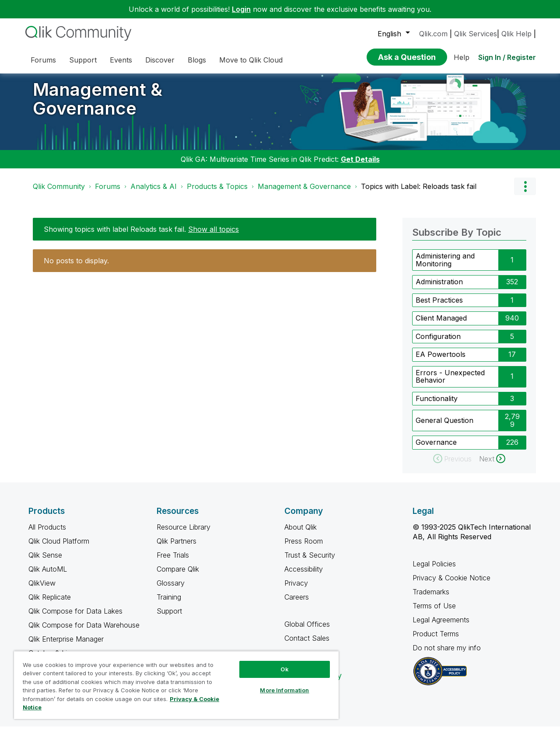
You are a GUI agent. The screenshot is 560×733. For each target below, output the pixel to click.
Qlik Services (476, 34)
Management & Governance (98, 105)
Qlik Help (516, 34)
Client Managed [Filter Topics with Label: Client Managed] (441, 325)
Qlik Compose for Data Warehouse (84, 632)
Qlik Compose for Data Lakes (75, 618)
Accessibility (304, 576)
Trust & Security (310, 562)
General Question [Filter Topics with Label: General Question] (444, 427)
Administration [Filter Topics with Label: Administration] (439, 288)
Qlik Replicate (50, 604)
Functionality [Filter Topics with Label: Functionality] (437, 405)
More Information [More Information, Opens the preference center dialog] (284, 690)
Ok (284, 669)
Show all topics (213, 236)
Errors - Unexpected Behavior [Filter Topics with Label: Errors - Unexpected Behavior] (450, 383)
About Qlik (301, 534)
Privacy (296, 590)
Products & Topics (217, 193)
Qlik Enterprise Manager (66, 646)
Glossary (171, 590)
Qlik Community (59, 193)
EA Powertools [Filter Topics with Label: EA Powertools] (441, 361)
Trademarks (431, 598)
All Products (47, 534)
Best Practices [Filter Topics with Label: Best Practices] (439, 307)
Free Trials (173, 562)
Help (462, 57)
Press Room (304, 548)
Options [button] (525, 193)
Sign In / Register (507, 57)
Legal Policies (434, 570)
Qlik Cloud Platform (59, 548)
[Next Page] (492, 465)
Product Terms (436, 640)
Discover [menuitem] (160, 60)
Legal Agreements (441, 626)
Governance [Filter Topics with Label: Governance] (436, 449)
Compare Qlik (178, 576)
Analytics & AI (154, 193)
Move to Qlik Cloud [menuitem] (251, 60)
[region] (176, 685)
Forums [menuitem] (43, 60)
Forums (108, 193)
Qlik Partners (177, 548)
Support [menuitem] (83, 60)
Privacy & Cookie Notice (451, 584)
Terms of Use (434, 612)
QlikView (42, 590)
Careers (297, 604)
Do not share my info (448, 654)
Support (169, 618)
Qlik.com (433, 34)
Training (169, 604)
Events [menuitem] (121, 60)
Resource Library (184, 534)
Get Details (360, 166)
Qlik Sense (45, 562)
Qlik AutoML (48, 576)
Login (241, 9)
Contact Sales (307, 645)
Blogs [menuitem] (197, 60)
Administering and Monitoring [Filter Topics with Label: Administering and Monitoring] (445, 266)
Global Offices (307, 631)
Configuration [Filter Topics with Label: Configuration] (438, 343)
